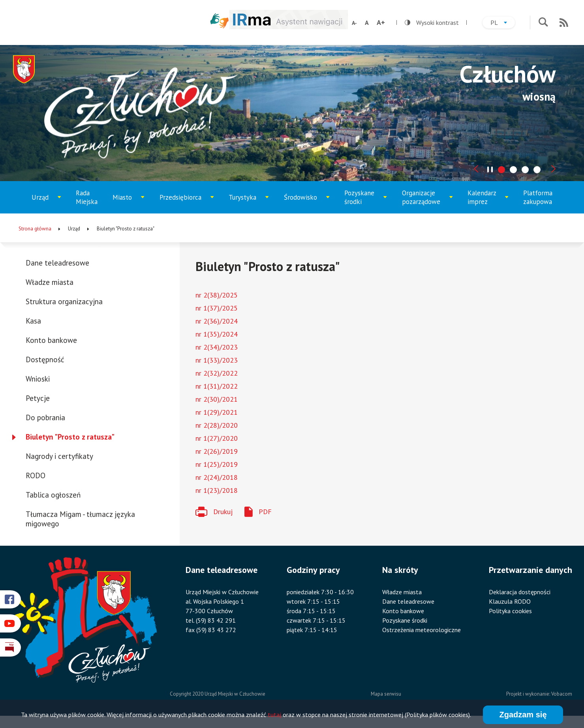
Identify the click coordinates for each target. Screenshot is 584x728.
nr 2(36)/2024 (217, 321)
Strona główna (35, 229)
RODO (36, 475)
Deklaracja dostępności (520, 592)
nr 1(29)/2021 (217, 412)
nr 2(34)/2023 (217, 347)
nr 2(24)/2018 (217, 477)
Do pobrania (45, 417)
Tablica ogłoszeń (53, 495)
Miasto (131, 203)
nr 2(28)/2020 (217, 425)
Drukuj (223, 512)
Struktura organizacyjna (64, 301)
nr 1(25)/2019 (217, 464)
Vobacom (562, 694)
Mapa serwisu (386, 694)
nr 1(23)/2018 (217, 490)
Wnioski (38, 379)
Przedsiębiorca (183, 203)
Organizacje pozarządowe (425, 201)
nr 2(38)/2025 (217, 295)
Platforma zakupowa (538, 197)
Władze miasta (50, 282)
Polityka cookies (510, 611)
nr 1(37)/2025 (217, 308)
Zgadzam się (523, 716)
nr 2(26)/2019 (217, 451)
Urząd (49, 203)
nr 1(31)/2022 (217, 386)
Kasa (33, 321)
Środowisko (305, 203)
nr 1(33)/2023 (217, 360)
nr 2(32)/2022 (217, 373)
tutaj (274, 716)
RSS (564, 22)
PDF (265, 512)
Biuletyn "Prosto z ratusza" (70, 437)
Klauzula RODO (510, 601)
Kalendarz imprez (488, 201)
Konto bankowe (51, 340)
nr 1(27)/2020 (217, 438)
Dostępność (45, 359)
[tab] (501, 170)
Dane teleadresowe (57, 263)
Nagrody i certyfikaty (59, 456)
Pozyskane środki (365, 201)
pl (503, 23)
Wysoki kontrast (432, 22)
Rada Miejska (87, 197)
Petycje (38, 398)
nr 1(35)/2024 (217, 334)
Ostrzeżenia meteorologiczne (422, 630)
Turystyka (249, 203)
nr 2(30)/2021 (217, 399)
